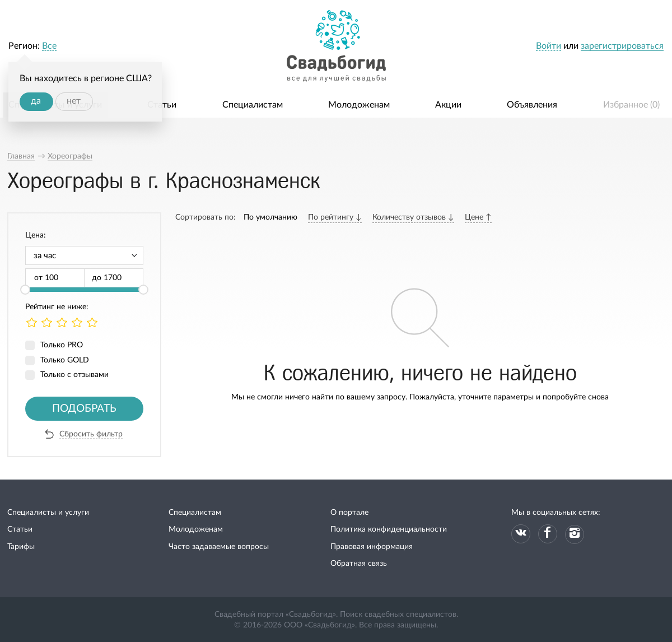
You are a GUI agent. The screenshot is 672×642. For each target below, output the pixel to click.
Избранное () (631, 105)
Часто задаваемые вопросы (219, 547)
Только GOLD (65, 360)
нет (74, 101)
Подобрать (84, 409)
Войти (549, 46)
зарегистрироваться (622, 46)
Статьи (162, 105)
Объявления (532, 105)
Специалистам (253, 105)
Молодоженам (359, 105)
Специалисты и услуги (48, 513)
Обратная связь (359, 564)
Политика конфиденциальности (389, 529)
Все (49, 46)
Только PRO (62, 345)
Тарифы (21, 547)
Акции (448, 105)
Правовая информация (372, 547)
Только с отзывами (74, 375)
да (36, 101)
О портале (349, 513)
